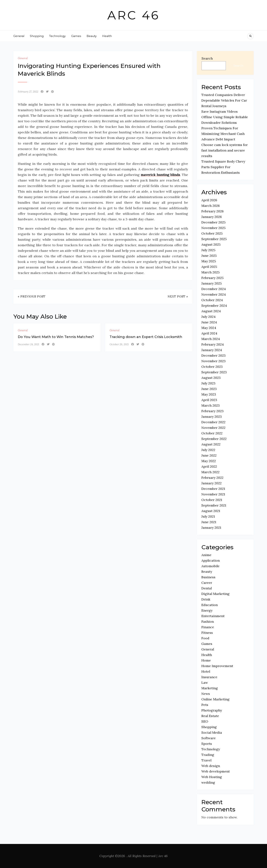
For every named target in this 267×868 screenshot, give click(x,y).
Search (207, 58)
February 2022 (212, 478)
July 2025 (208, 250)
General (19, 36)
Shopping (37, 36)
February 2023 (212, 411)
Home (206, 660)
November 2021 (213, 494)
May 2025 (209, 261)
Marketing (210, 688)
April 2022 (209, 466)
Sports (207, 744)
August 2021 (211, 511)
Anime (206, 555)
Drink (206, 599)
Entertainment (213, 616)
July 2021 (208, 516)
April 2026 (209, 200)
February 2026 (212, 211)
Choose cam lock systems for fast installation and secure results (225, 150)
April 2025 (209, 267)
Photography (212, 710)
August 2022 (211, 444)
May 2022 (209, 461)
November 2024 (214, 294)
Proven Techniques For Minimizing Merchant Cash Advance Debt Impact (223, 134)
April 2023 (209, 400)
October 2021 (212, 500)
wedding (208, 782)
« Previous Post (32, 296)
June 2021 (209, 522)
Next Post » (178, 296)
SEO (205, 721)
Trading (208, 755)
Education (210, 605)
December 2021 (213, 489)
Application (211, 560)
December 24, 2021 (28, 344)
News (206, 694)
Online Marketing (215, 699)
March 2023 (211, 405)
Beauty (92, 36)
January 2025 (212, 283)
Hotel (206, 671)
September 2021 (214, 505)
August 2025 (211, 244)
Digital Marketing (215, 594)
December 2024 (214, 289)
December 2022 (213, 422)
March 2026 (211, 206)
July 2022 (208, 450)
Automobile (210, 566)
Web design (211, 766)
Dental (207, 588)
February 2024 (213, 344)
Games (76, 36)
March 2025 (211, 272)
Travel (206, 760)
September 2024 (214, 306)
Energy (207, 610)
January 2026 (212, 217)
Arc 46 (134, 15)
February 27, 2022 (28, 92)
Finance (208, 627)
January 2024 (212, 350)
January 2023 (212, 417)
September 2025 (214, 239)
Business (208, 577)
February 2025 (212, 278)
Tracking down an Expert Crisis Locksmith (146, 337)
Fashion (208, 621)
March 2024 (211, 339)
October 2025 (212, 233)
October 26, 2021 (119, 344)
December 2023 (214, 355)
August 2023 (211, 378)
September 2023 (214, 372)
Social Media (212, 732)
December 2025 (214, 222)
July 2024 (209, 317)
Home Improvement (217, 666)
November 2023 (214, 361)
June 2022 (209, 455)
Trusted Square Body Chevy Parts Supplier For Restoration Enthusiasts (223, 167)
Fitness (207, 633)
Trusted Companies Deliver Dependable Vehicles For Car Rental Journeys (224, 100)
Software (209, 738)
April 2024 (209, 333)
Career (207, 583)
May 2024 (209, 328)
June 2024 (209, 322)
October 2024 (212, 300)
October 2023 (212, 367)
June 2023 (209, 389)
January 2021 (211, 528)
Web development (216, 771)
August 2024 (211, 311)
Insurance (209, 677)
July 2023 (208, 383)
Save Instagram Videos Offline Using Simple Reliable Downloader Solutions (225, 117)
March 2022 (210, 472)
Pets (205, 705)
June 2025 (209, 256)
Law (205, 683)
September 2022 (214, 439)
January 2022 (211, 483)
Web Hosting (212, 777)
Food (205, 638)
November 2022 (213, 428)
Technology (57, 36)
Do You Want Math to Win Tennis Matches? (56, 337)
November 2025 (214, 228)
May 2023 (209, 394)
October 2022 (212, 433)
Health (107, 36)
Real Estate (210, 716)
